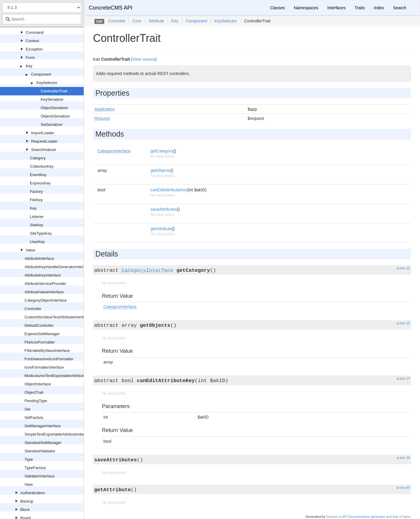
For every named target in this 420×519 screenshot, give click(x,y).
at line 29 (403, 458)
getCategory (162, 151)
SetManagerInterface (43, 426)
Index (379, 8)
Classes (278, 8)
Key (29, 66)
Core (137, 21)
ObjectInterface (38, 384)
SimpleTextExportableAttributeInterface (58, 434)
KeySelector (47, 83)
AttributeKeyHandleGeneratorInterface (58, 267)
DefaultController (39, 325)
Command (35, 32)
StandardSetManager (43, 443)
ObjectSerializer (54, 108)
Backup (27, 501)
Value (30, 250)
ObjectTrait (34, 392)
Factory (36, 191)
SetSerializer (52, 125)
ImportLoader (43, 133)
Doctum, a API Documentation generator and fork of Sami (368, 517)
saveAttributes (164, 209)
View (29, 484)
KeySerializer (52, 99)
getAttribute (161, 229)
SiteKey (37, 225)
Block (25, 510)
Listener (37, 217)
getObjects (161, 170)
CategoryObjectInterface (46, 300)
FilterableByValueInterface (47, 351)
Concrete (117, 21)
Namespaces (306, 8)
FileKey (36, 200)
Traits (360, 8)
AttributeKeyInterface (43, 275)
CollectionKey (42, 166)
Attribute (156, 21)
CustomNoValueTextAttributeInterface (57, 317)
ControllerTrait (54, 91)
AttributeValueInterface (44, 292)
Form (30, 58)
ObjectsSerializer (55, 116)
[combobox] (42, 19)
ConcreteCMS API (111, 8)
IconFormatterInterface (44, 367)
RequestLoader (44, 141)
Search (400, 8)
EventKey (38, 175)
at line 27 (403, 378)
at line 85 (403, 488)
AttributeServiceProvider (45, 284)
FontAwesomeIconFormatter (49, 359)
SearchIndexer (44, 150)
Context (32, 41)
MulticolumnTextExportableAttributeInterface (62, 376)
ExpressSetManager (42, 334)
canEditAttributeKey (169, 190)
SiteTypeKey (41, 233)
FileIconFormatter (40, 342)
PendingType (36, 401)
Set (27, 409)
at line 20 (403, 268)
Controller (33, 309)
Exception (34, 49)
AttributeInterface (39, 258)
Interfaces (336, 8)
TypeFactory (35, 468)
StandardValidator (40, 451)
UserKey (37, 242)
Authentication (33, 493)
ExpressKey (40, 183)
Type (29, 459)
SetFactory (34, 418)
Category (38, 158)
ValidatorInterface (40, 476)
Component (41, 74)
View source (144, 59)
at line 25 (403, 323)
